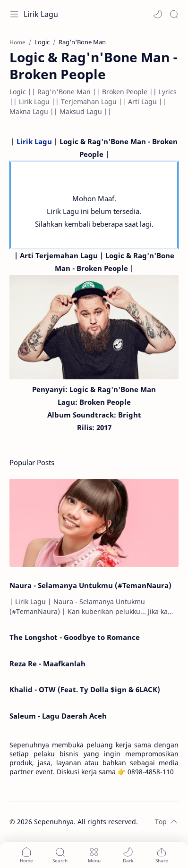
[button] (158, 14)
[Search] (174, 14)
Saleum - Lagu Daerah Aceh (58, 716)
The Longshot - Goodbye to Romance (75, 637)
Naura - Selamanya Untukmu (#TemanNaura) (90, 585)
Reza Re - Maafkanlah (47, 663)
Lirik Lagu (41, 14)
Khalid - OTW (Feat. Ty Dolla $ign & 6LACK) (85, 689)
